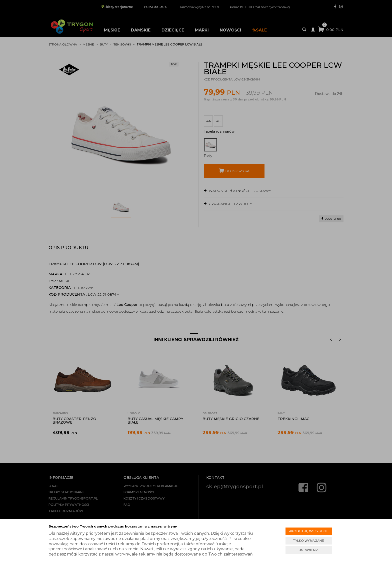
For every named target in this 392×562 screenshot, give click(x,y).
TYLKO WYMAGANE (308, 541)
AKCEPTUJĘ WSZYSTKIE (308, 531)
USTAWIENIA (308, 550)
